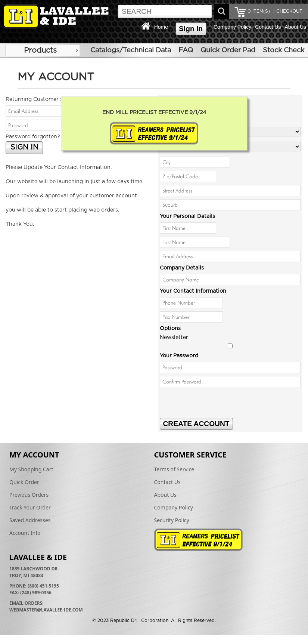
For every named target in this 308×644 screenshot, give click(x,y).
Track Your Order (30, 507)
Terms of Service (174, 469)
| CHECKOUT (287, 11)
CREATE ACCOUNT (196, 424)
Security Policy (172, 520)
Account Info (25, 533)
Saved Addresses (30, 520)
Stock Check (284, 50)
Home (161, 27)
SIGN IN (24, 147)
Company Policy (232, 27)
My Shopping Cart (31, 469)
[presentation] (217, 403)
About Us (295, 27)
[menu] (43, 50)
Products (40, 50)
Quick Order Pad (228, 50)
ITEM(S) (259, 11)
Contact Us (268, 27)
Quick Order (24, 482)
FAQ (186, 50)
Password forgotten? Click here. (47, 137)
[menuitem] (43, 50)
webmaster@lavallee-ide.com (46, 610)
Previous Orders (29, 495)
